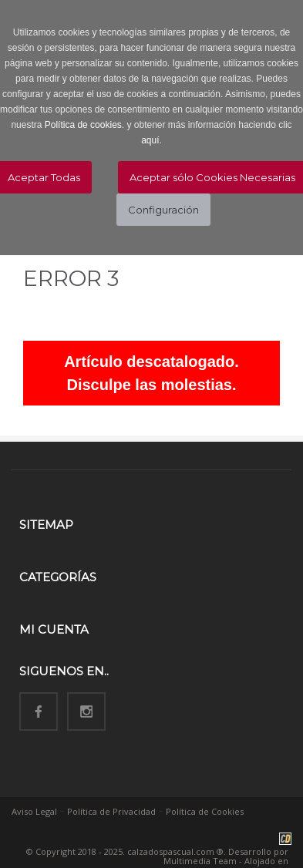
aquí (150, 140)
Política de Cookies (205, 811)
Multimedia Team (200, 861)
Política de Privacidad (111, 811)
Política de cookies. (84, 125)
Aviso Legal (34, 811)
